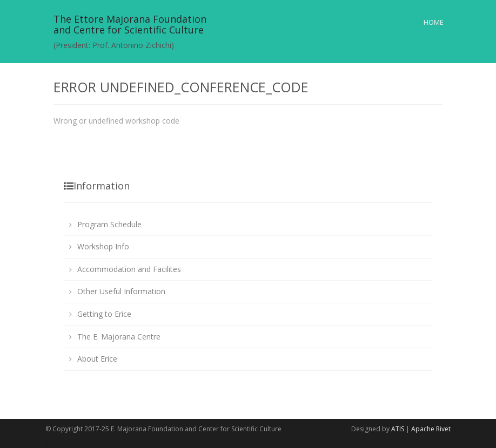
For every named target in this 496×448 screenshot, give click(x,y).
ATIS (398, 429)
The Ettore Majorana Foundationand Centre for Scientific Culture (130, 24)
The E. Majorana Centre (119, 337)
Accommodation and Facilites (129, 269)
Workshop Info (103, 246)
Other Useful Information (121, 291)
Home (434, 22)
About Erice (97, 359)
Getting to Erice (104, 314)
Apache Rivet (431, 429)
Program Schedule (109, 224)
